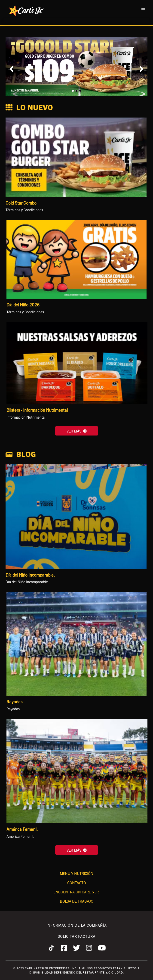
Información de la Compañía (77, 925)
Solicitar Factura (77, 936)
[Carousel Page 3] (80, 91)
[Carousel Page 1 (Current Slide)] (73, 91)
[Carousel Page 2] (76, 91)
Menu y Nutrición (77, 873)
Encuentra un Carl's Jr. (77, 892)
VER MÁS (77, 431)
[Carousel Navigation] (76, 69)
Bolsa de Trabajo (77, 901)
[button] (143, 10)
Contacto (77, 883)
